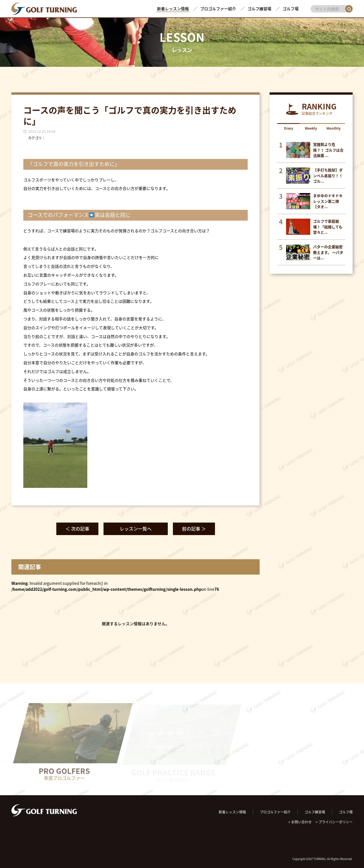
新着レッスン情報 (173, 9)
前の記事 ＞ (194, 529)
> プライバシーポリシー (334, 822)
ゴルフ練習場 (259, 9)
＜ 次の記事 (77, 529)
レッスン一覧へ (136, 529)
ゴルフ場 (291, 9)
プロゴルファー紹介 (218, 9)
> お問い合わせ (300, 822)
